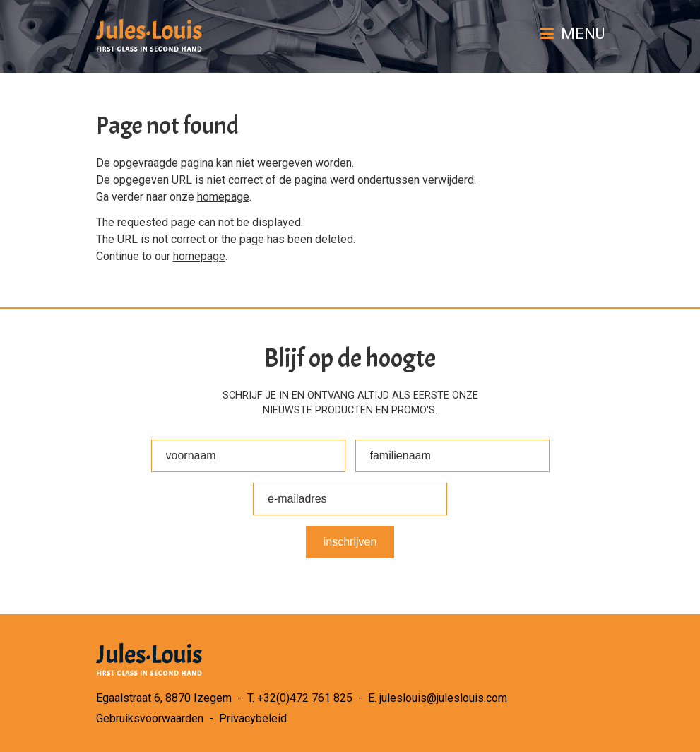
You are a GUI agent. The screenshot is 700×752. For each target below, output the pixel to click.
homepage (223, 197)
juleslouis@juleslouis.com (443, 698)
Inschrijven (350, 542)
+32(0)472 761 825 (305, 698)
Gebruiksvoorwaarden (150, 718)
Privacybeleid (253, 718)
